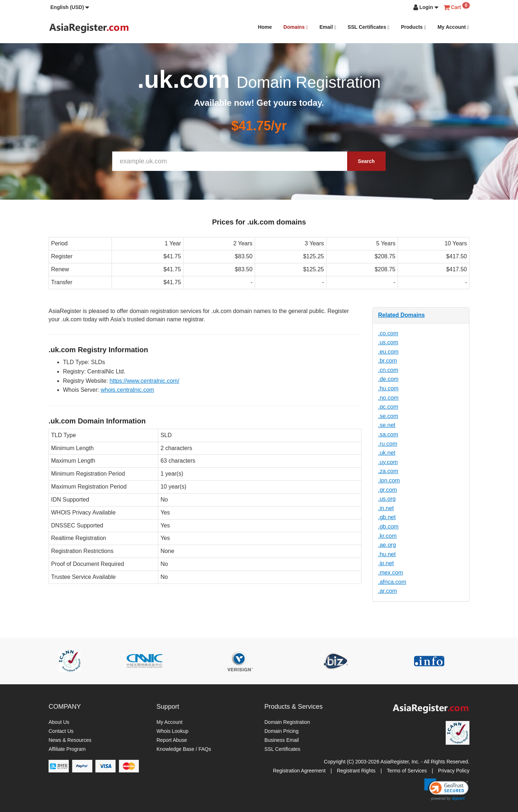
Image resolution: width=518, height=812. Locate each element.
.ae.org (387, 545)
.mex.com (390, 573)
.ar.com (387, 591)
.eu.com (388, 352)
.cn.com (388, 370)
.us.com (388, 342)
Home (265, 27)
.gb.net (387, 517)
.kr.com (387, 536)
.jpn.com (389, 480)
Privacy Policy (454, 771)
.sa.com (388, 434)
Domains (296, 27)
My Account (453, 27)
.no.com (388, 398)
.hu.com (388, 388)
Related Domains (401, 315)
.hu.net (387, 554)
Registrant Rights (356, 771)
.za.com (388, 471)
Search (366, 161)
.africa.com (392, 582)
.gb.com (388, 527)
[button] (70, 7)
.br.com (387, 361)
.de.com (388, 379)
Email (328, 27)
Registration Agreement (299, 771)
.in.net (386, 508)
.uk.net (387, 453)
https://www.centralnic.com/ (145, 381)
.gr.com (387, 490)
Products (413, 27)
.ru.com (388, 444)
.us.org (387, 499)
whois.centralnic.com (128, 390)
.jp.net (386, 563)
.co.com (388, 333)
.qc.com (388, 407)
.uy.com (388, 462)
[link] (446, 789)
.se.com (388, 416)
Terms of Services (407, 771)
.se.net (387, 425)
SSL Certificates (368, 27)
